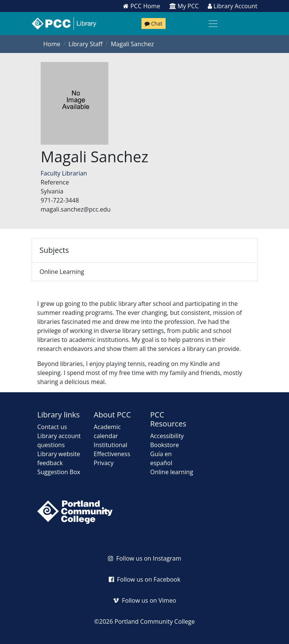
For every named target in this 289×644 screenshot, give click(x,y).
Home (52, 44)
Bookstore (164, 445)
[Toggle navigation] (213, 24)
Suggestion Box (59, 472)
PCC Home (141, 6)
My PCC (184, 6)
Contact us (52, 427)
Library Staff (85, 44)
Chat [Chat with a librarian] (154, 23)
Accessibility (167, 436)
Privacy (104, 463)
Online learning (172, 472)
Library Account (233, 6)
